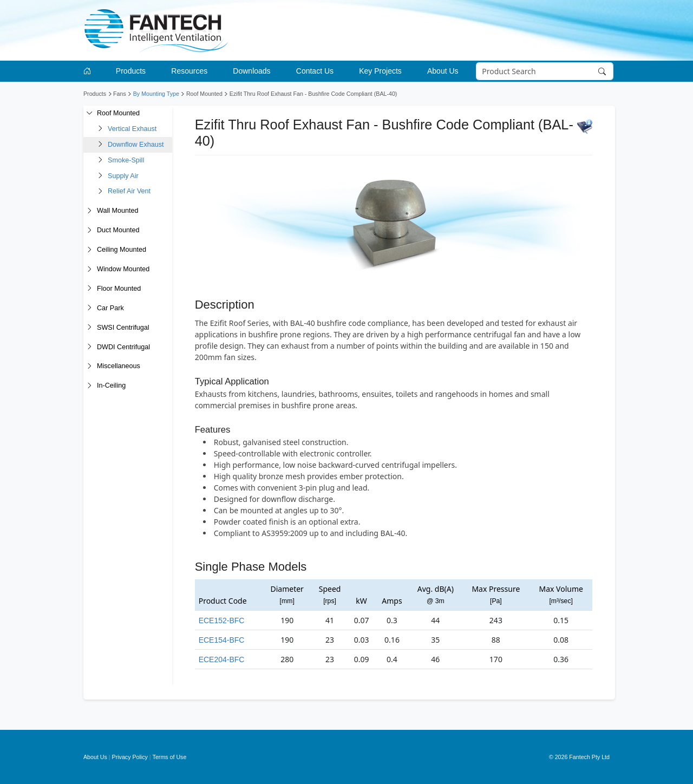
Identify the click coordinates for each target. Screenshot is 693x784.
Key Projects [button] (380, 71)
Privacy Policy (130, 757)
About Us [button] (443, 71)
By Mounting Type (156, 94)
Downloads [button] (251, 71)
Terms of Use (170, 757)
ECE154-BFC (222, 640)
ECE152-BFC (222, 620)
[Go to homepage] (89, 71)
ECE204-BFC (222, 659)
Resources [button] (189, 71)
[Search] (545, 71)
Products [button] (131, 71)
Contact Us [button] (315, 71)
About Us (95, 757)
